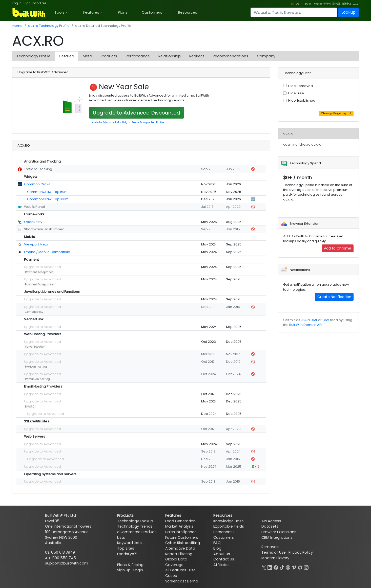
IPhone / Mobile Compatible (47, 252)
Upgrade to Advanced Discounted (137, 113)
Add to (338, 248)
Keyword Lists (129, 543)
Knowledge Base (229, 521)
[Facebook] (276, 567)
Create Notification (334, 297)
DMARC (30, 407)
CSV (326, 320)
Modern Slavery (275, 558)
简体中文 (346, 4)
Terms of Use (274, 552)
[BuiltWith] (29, 12)
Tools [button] (59, 12)
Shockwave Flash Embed (44, 229)
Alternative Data (180, 548)
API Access (271, 521)
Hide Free (296, 93)
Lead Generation (180, 521)
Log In (17, 3)
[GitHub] (300, 567)
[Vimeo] (294, 567)
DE (297, 4)
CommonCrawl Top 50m (47, 192)
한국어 (327, 4)
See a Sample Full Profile (148, 122)
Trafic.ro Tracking (38, 169)
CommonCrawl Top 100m (48, 199)
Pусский (317, 4)
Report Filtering (179, 554)
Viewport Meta (36, 244)
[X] (264, 567)
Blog (217, 548)
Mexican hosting (36, 367)
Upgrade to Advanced (43, 267)
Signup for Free (35, 3)
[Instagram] (306, 567)
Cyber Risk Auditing (183, 543)
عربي (356, 4)
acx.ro (288, 133)
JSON (305, 320)
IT (310, 4)
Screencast (224, 532)
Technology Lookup (135, 521)
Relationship (170, 56)
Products (109, 56)
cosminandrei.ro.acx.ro (302, 144)
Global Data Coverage (176, 562)
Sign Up (124, 570)
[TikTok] (282, 567)
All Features (176, 570)
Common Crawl (37, 184)
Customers (152, 12)
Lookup (348, 12)
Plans (123, 12)
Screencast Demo (182, 581)
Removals (270, 547)
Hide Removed (301, 86)
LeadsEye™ (127, 554)
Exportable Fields (229, 526)
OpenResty (33, 222)
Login (138, 570)
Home (17, 26)
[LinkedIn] (270, 567)
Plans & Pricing (130, 565)
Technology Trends (135, 526)
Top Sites (126, 548)
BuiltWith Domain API (306, 325)
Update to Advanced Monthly (108, 122)
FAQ (217, 543)
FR (302, 4)
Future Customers (182, 537)
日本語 (336, 4)
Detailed (67, 56)
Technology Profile (33, 56)
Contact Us (224, 559)
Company (266, 56)
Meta (87, 56)
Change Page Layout (336, 113)
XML (314, 320)
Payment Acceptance (39, 272)
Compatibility (34, 312)
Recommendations (231, 56)
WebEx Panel (34, 207)
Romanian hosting (37, 379)
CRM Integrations (277, 537)
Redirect (197, 56)
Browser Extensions (279, 532)
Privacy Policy (301, 552)
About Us (222, 554)
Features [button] (91, 12)
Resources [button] (188, 12)
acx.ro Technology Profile (49, 26)
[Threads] (288, 567)
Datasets (270, 526)
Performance (138, 56)
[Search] (294, 12)
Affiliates (221, 565)
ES (306, 4)
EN (293, 4)
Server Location (35, 347)
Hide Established (302, 100)
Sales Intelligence (181, 532)
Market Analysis (179, 526)
